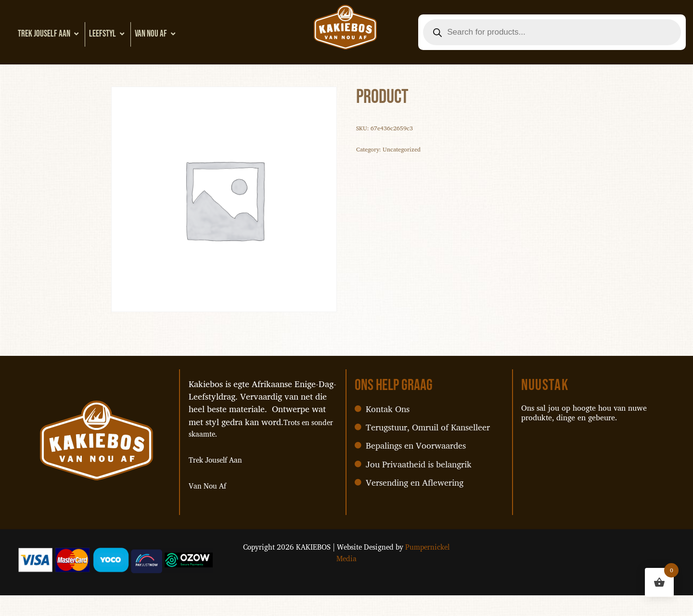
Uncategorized (410, 154)
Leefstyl (108, 34)
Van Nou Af (156, 34)
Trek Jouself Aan (49, 34)
